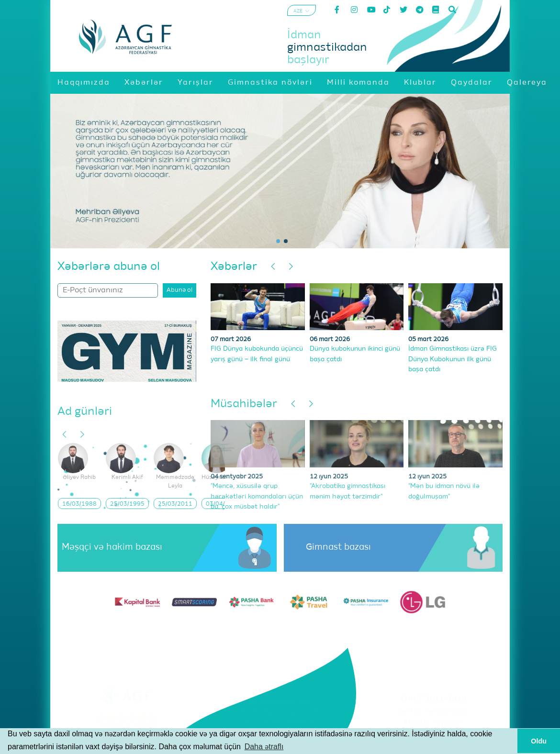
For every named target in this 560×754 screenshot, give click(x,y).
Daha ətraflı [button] (264, 747)
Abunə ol (179, 290)
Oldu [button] (539, 741)
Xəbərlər (234, 266)
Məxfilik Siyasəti (433, 723)
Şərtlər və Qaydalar (433, 711)
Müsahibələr (244, 404)
